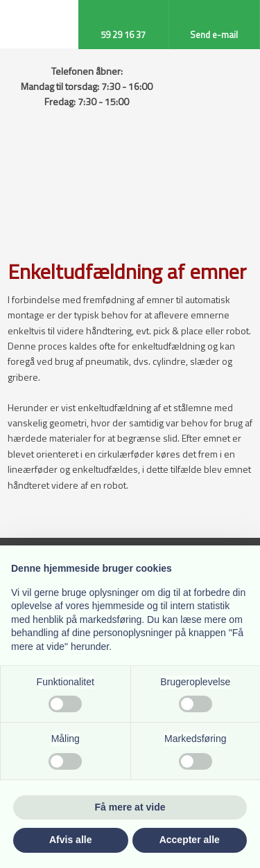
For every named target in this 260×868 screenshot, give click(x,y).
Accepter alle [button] (190, 840)
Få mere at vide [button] (130, 807)
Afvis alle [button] (70, 840)
